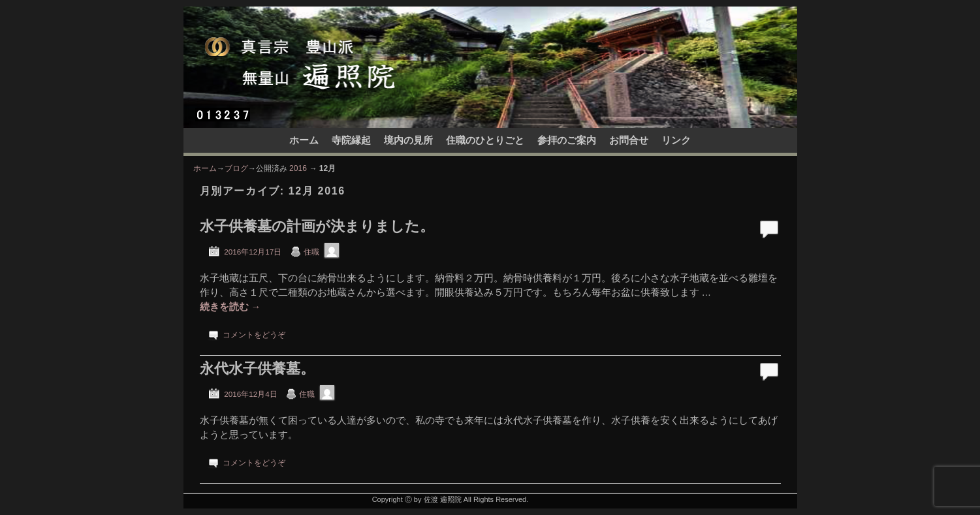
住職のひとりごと (485, 140)
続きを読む (230, 307)
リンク (676, 140)
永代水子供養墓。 (257, 368)
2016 (298, 168)
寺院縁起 (351, 140)
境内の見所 (408, 140)
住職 (311, 252)
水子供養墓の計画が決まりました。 (317, 226)
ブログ (236, 168)
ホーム (304, 140)
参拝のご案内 (567, 140)
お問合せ (629, 140)
